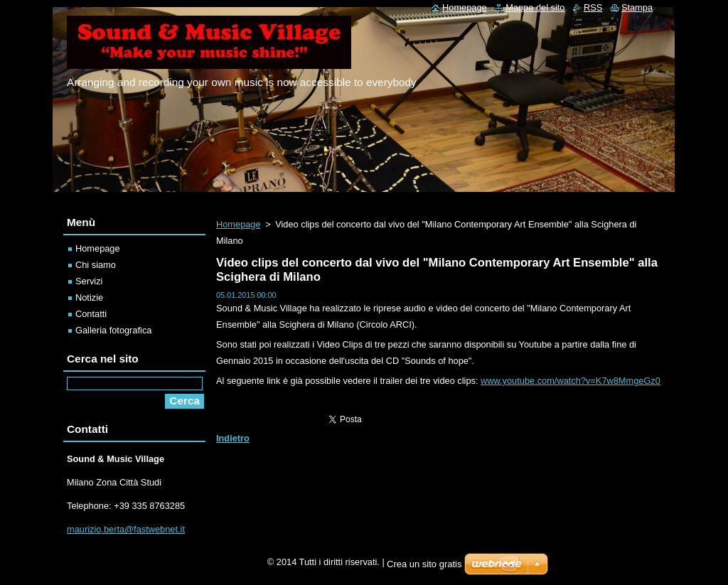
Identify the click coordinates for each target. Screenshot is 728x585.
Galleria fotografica (113, 330)
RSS (593, 7)
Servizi (89, 281)
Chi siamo (96, 265)
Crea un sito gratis (424, 564)
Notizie (89, 297)
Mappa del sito (535, 7)
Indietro (233, 438)
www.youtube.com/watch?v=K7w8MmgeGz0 (571, 381)
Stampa (637, 7)
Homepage (239, 224)
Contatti (91, 314)
